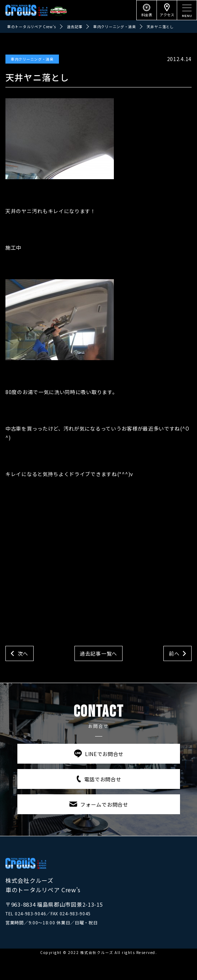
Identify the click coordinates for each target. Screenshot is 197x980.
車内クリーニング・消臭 (32, 59)
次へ (23, 653)
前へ (174, 653)
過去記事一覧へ (98, 653)
